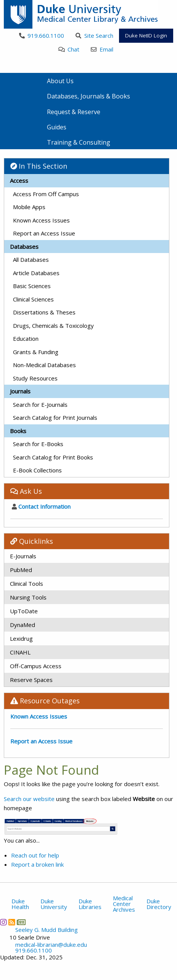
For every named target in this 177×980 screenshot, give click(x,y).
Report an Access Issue (44, 233)
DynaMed (23, 625)
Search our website (29, 799)
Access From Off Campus (46, 194)
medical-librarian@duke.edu (51, 945)
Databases (24, 247)
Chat (69, 49)
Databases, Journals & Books (88, 96)
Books (18, 431)
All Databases (31, 260)
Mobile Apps (29, 207)
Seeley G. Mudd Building (47, 930)
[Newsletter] (21, 922)
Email (102, 49)
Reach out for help (35, 855)
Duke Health (20, 904)
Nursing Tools (28, 597)
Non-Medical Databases (44, 365)
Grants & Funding (36, 352)
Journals (20, 391)
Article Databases (36, 273)
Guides (57, 127)
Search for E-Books (38, 444)
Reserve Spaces (31, 680)
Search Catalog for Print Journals (55, 417)
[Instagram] (3, 922)
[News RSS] (12, 922)
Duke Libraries (90, 904)
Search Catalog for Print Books (53, 457)
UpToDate (24, 611)
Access (19, 181)
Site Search (94, 35)
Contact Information (41, 506)
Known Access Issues (41, 220)
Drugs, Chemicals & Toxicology (53, 326)
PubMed (21, 570)
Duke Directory (159, 904)
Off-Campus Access (36, 666)
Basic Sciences (32, 286)
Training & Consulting (79, 142)
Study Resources (35, 378)
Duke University (54, 904)
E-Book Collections (37, 470)
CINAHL (20, 652)
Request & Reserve (74, 112)
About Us (60, 81)
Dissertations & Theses (44, 312)
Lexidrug (21, 638)
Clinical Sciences (33, 299)
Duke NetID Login (146, 35)
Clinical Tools (27, 583)
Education (26, 338)
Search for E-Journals (40, 405)
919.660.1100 (42, 35)
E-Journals (23, 556)
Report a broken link (37, 864)
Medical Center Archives (124, 904)
